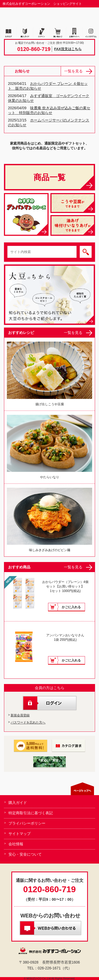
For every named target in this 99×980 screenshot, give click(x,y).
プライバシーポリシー (27, 823)
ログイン (50, 703)
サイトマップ (20, 834)
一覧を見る (73, 71)
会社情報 (16, 844)
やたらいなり (49, 447)
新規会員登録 (20, 715)
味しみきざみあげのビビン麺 (49, 520)
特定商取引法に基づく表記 (31, 813)
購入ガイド (18, 803)
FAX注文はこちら (68, 49)
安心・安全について (25, 854)
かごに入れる (71, 607)
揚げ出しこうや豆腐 (49, 374)
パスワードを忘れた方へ (28, 722)
